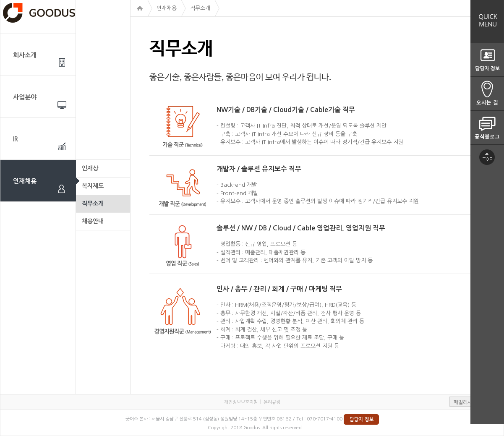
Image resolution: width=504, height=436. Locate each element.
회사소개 (25, 55)
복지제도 (93, 186)
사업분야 (25, 97)
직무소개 (93, 204)
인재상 (90, 168)
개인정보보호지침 (241, 402)
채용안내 (93, 221)
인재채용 (25, 181)
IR (16, 139)
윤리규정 (272, 402)
